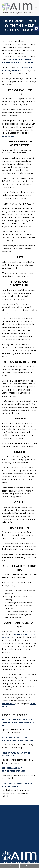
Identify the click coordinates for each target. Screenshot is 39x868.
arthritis (15, 71)
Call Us (10, 866)
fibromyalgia (8, 136)
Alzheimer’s (30, 62)
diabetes (6, 62)
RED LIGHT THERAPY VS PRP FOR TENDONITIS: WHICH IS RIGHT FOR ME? (18, 722)
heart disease (25, 59)
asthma (15, 62)
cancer (14, 59)
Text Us (29, 866)
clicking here (8, 704)
